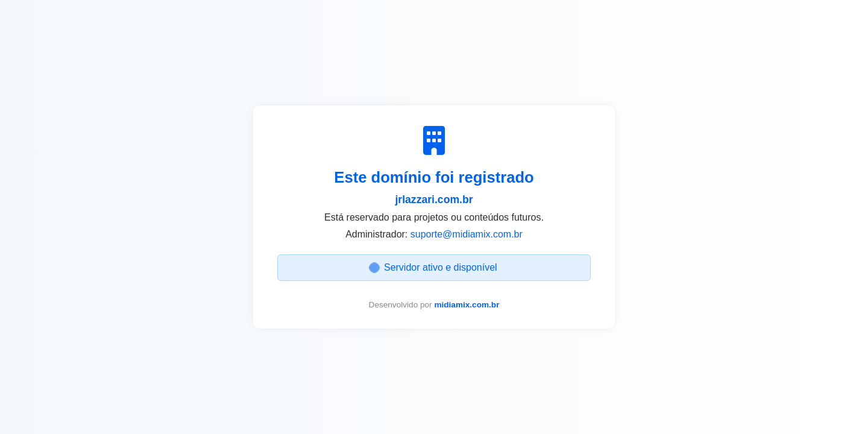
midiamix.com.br (467, 305)
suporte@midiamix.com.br (467, 234)
